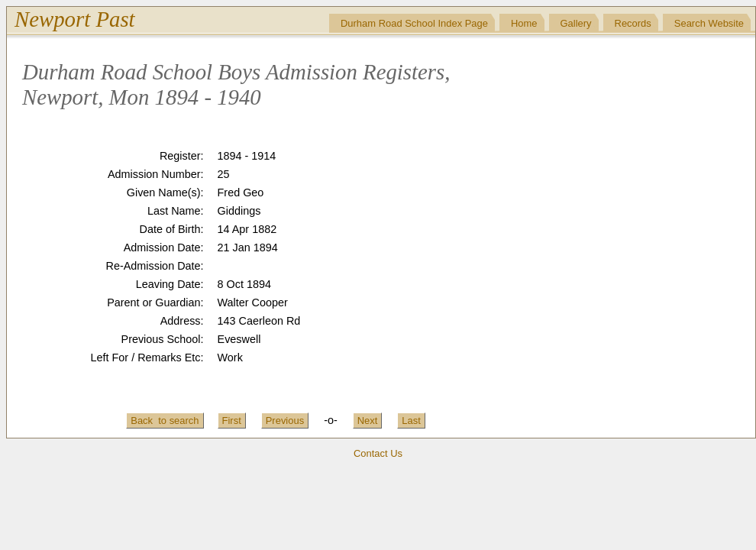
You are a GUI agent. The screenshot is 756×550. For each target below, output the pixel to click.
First (232, 421)
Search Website (709, 23)
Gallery (576, 23)
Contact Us (378, 453)
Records (633, 23)
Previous (285, 421)
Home (524, 23)
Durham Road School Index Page (414, 23)
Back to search (165, 421)
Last (411, 421)
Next (368, 421)
